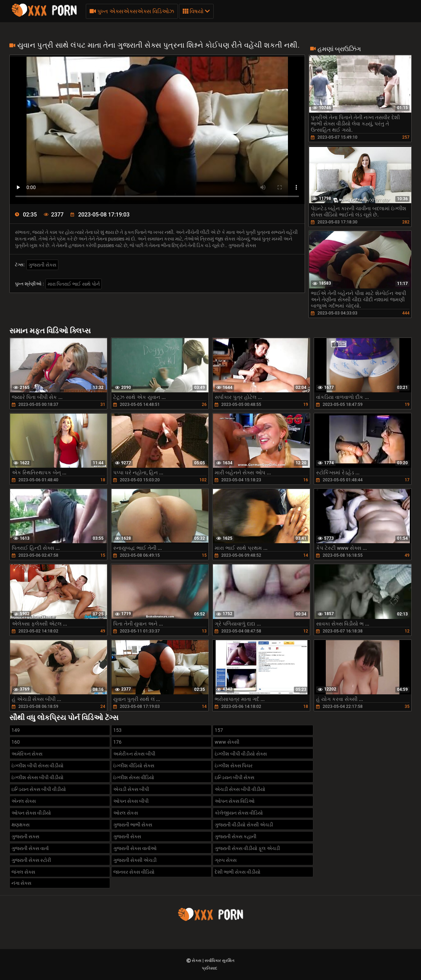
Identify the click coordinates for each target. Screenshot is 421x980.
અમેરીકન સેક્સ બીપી (134, 754)
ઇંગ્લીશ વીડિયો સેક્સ (134, 766)
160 (16, 742)
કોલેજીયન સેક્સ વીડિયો (239, 813)
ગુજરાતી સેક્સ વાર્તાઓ (135, 848)
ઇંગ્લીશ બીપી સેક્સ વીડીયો (38, 766)
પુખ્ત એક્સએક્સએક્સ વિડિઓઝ (132, 11)
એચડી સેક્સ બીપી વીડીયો (240, 789)
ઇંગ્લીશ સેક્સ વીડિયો (134, 777)
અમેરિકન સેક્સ (27, 754)
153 (117, 730)
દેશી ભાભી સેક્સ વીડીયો (238, 872)
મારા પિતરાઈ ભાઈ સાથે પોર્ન (74, 284)
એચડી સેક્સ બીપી (131, 789)
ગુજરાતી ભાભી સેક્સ (133, 825)
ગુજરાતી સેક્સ (42, 265)
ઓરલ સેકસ (126, 813)
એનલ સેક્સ (24, 801)
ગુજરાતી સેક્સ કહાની (236, 836)
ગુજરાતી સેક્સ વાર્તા (30, 848)
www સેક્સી (227, 742)
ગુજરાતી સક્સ (25, 836)
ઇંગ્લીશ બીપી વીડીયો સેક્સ (241, 754)
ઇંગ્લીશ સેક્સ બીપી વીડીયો (38, 777)
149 (16, 730)
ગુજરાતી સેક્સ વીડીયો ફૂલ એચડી (247, 848)
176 (117, 742)
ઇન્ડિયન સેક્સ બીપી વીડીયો (39, 789)
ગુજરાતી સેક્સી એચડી (135, 860)
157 (219, 730)
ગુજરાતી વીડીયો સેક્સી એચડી (244, 825)
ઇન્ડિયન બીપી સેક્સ (234, 777)
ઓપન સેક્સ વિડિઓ (235, 801)
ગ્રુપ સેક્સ (226, 860)
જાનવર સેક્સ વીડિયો (134, 872)
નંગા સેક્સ (21, 883)
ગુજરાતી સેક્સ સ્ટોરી (31, 860)
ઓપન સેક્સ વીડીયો (31, 813)
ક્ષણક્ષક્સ (20, 825)
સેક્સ (197, 961)
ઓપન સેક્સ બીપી (131, 801)
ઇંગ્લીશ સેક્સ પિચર (234, 766)
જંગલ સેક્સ (23, 872)
